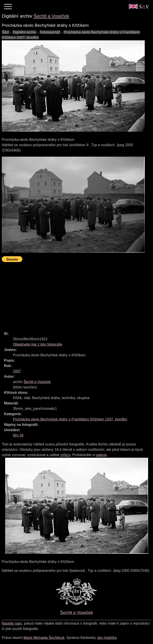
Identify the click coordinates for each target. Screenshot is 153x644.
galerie (101, 455)
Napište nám (12, 623)
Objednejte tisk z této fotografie (38, 344)
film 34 (18, 435)
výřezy (65, 455)
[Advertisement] (77, 295)
